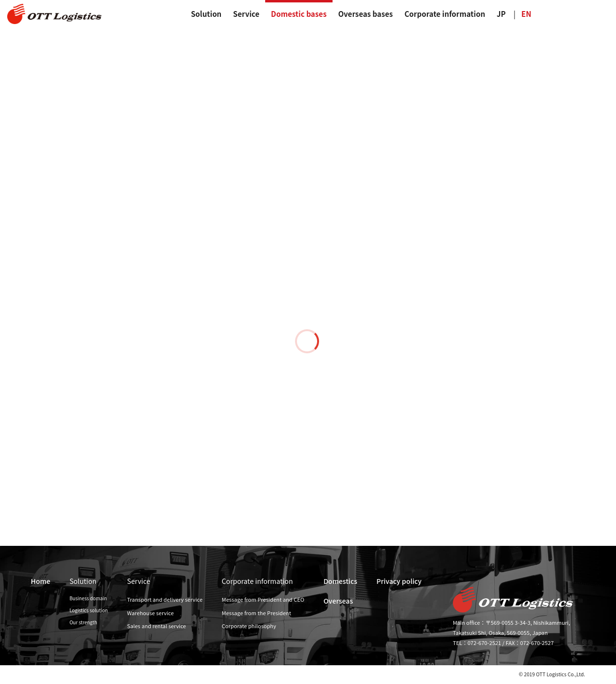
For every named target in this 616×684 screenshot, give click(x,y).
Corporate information (445, 14)
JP (501, 14)
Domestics (340, 581)
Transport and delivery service (165, 599)
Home (40, 581)
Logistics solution (89, 610)
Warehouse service (150, 613)
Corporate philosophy (249, 626)
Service (246, 14)
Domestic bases (299, 14)
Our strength (83, 622)
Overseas (338, 601)
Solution (206, 14)
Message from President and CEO (263, 599)
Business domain (88, 598)
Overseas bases (366, 14)
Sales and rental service (157, 626)
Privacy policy (399, 581)
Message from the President (257, 613)
